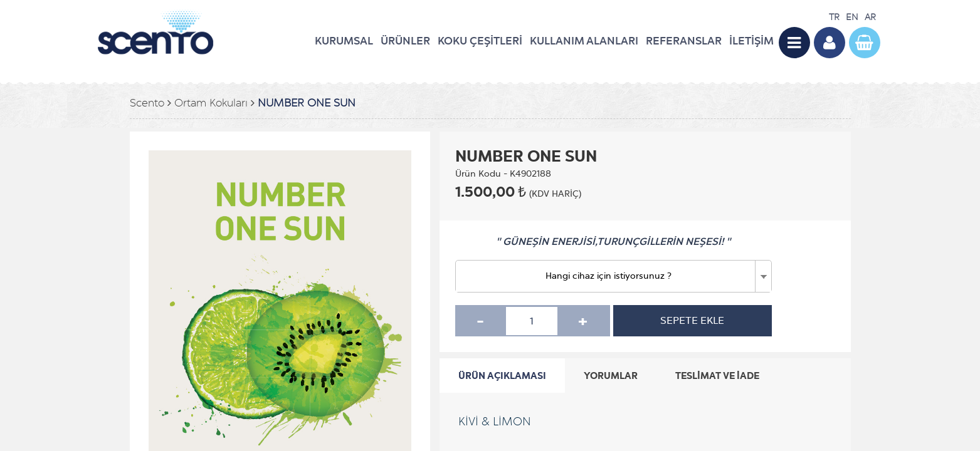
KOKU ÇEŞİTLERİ (480, 41)
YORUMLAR (611, 376)
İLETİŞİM (751, 41)
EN (852, 17)
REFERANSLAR (684, 41)
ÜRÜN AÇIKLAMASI (502, 376)
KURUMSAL (344, 41)
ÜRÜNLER (405, 41)
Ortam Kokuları (211, 103)
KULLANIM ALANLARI (584, 41)
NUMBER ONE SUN (307, 103)
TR (834, 17)
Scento (147, 103)
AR (870, 17)
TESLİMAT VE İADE (717, 376)
